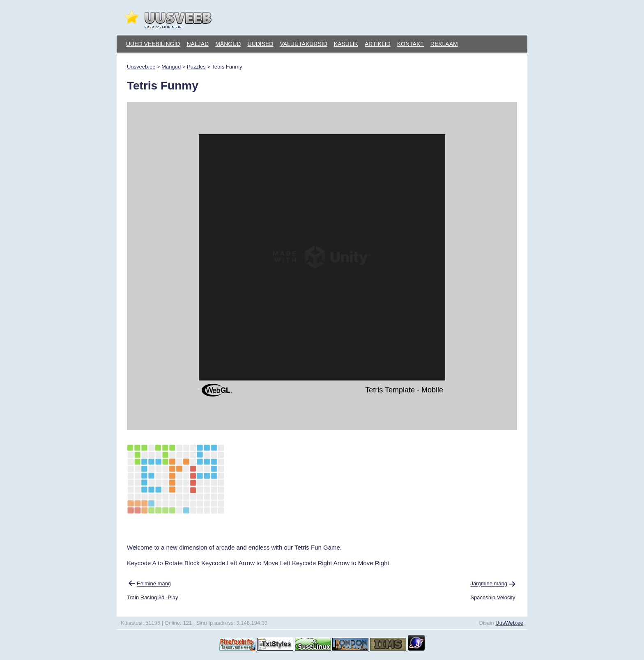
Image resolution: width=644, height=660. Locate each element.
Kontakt (411, 44)
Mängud (228, 44)
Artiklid (378, 44)
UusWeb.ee (509, 623)
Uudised (260, 44)
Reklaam (444, 44)
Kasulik (346, 44)
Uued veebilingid (153, 44)
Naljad (198, 44)
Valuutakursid (303, 44)
